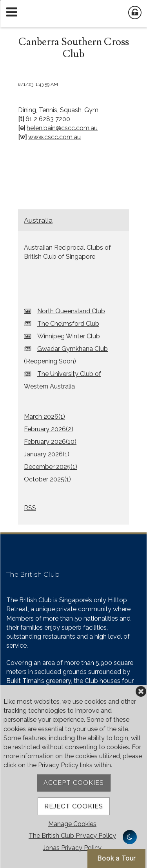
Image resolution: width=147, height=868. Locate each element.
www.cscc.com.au (54, 137)
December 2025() (51, 467)
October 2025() (47, 479)
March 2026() (44, 417)
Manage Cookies (72, 824)
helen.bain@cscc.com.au (62, 128)
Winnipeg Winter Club (69, 336)
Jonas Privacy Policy (72, 848)
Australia (38, 220)
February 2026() (49, 429)
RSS (30, 508)
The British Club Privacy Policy (72, 836)
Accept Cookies (74, 783)
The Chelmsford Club (68, 324)
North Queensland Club (71, 311)
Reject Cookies (74, 806)
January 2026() (47, 454)
